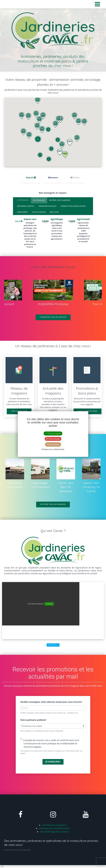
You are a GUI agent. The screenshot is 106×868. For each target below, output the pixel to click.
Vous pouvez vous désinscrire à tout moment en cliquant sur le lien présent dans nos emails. (51, 752)
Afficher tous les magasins (53, 504)
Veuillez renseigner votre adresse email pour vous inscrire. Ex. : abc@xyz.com (49, 713)
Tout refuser (53, 439)
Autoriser (49, 604)
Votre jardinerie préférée (33, 720)
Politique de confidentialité (55, 828)
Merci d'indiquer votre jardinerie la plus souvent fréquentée (42, 731)
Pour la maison (39, 212)
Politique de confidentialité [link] (53, 449)
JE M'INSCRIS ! (53, 762)
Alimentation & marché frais (73, 206)
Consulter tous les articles (53, 317)
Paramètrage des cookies (55, 832)
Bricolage (54, 212)
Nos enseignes (39, 200)
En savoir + (53, 645)
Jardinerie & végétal (26, 206)
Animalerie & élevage (47, 206)
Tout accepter (53, 434)
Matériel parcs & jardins (60, 200)
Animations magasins (55, 825)
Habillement (22, 212)
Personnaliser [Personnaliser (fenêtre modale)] (53, 444)
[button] (37, 126)
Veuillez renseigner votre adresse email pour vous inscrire (51, 702)
